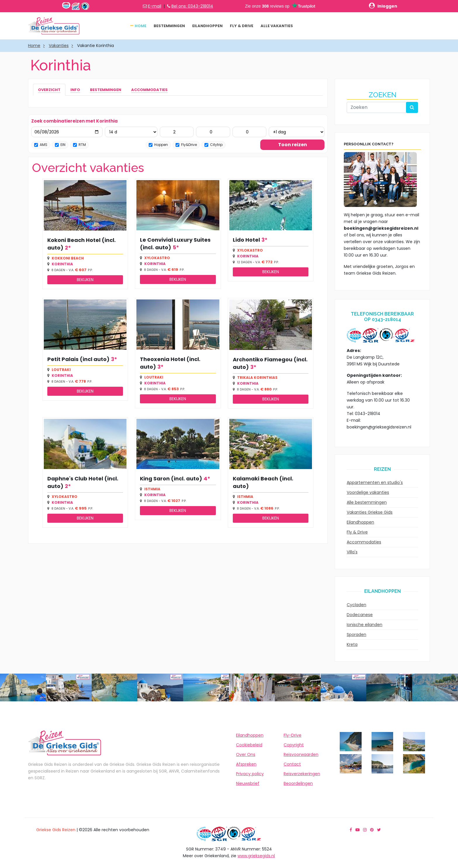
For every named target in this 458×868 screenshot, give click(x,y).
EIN (60, 145)
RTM (79, 145)
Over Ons (246, 754)
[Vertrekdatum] (67, 132)
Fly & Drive (242, 26)
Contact (292, 764)
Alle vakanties (277, 26)
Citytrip (214, 145)
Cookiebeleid (249, 745)
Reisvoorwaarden (301, 754)
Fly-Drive (293, 735)
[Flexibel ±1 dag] (297, 132)
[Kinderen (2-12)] (213, 132)
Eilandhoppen (207, 26)
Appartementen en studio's (375, 482)
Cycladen (356, 605)
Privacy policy (250, 774)
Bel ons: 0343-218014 (192, 6)
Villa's (352, 552)
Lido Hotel (246, 240)
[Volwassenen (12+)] (177, 132)
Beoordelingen (298, 783)
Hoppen (158, 145)
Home (140, 26)
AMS (41, 145)
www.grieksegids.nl (256, 856)
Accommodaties (364, 542)
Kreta (352, 644)
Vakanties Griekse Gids (370, 512)
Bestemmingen (169, 26)
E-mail (155, 6)
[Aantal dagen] (131, 132)
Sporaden (356, 635)
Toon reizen (293, 145)
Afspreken (246, 764)
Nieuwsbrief (248, 783)
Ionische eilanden (365, 625)
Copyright (294, 745)
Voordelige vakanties (368, 492)
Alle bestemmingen (367, 502)
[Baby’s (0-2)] (250, 132)
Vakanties (59, 46)
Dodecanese (360, 615)
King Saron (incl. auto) (171, 479)
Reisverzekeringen (302, 774)
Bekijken (85, 280)
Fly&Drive (186, 145)
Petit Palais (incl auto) (78, 359)
